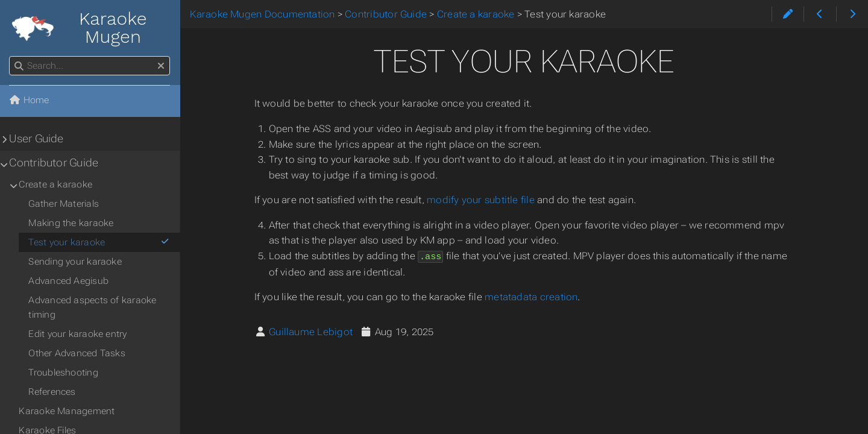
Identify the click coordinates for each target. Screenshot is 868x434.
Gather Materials (64, 204)
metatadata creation (532, 296)
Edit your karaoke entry (78, 334)
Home (30, 100)
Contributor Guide (54, 163)
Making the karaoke (71, 223)
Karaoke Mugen (79, 28)
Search (11, 56)
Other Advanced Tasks (77, 353)
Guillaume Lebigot (311, 331)
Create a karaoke (56, 184)
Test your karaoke (100, 242)
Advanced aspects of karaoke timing (93, 307)
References (52, 392)
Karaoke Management (67, 411)
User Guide (37, 139)
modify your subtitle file (481, 200)
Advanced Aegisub (69, 281)
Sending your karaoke (76, 262)
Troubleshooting (64, 373)
